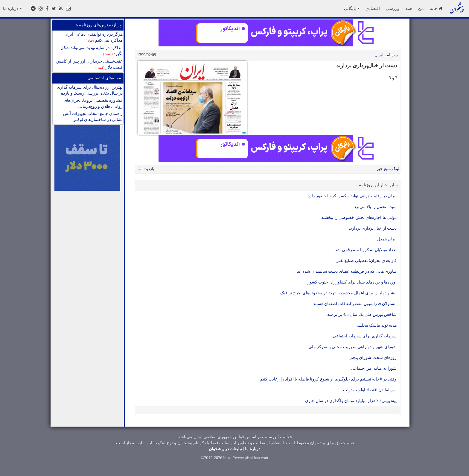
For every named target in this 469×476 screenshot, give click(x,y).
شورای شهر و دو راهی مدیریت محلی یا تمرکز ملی (353, 347)
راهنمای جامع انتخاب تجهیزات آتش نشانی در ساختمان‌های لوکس (93, 117)
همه (409, 8)
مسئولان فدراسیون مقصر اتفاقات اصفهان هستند (355, 304)
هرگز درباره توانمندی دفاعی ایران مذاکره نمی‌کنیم (93, 37)
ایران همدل (387, 239)
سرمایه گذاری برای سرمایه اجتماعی (365, 336)
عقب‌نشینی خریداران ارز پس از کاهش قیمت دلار (90, 64)
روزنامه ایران (386, 55)
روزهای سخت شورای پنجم (374, 358)
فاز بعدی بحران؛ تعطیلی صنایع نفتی (366, 261)
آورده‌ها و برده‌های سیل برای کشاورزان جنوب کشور (352, 282)
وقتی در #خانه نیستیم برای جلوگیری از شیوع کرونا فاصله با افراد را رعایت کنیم (328, 379)
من (421, 8)
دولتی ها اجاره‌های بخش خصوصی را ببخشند (359, 217)
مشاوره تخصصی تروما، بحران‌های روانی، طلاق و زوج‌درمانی (93, 103)
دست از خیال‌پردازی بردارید (373, 228)
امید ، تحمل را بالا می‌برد (376, 207)
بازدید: (149, 169)
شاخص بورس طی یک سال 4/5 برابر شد (362, 314)
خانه (436, 8)
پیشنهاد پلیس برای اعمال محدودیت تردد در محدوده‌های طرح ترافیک (339, 293)
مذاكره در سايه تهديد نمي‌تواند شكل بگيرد (92, 51)
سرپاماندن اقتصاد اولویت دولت (370, 390)
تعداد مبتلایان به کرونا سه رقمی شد (366, 250)
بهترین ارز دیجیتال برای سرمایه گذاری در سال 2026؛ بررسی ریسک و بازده (90, 90)
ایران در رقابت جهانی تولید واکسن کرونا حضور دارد (352, 196)
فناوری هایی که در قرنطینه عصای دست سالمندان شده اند (347, 271)
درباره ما (12, 8)
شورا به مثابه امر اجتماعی (374, 368)
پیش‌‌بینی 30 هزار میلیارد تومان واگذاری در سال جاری (351, 401)
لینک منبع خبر (388, 169)
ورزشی (393, 8)
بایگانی (352, 8)
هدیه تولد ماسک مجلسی (376, 325)
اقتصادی (373, 8)
